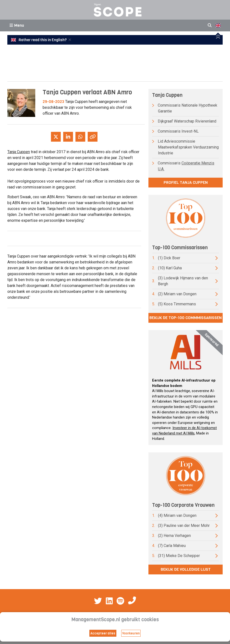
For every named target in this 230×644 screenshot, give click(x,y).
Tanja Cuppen (19, 152)
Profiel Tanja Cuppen (186, 182)
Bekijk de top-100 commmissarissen (186, 318)
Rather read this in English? (39, 40)
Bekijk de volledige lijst (186, 569)
